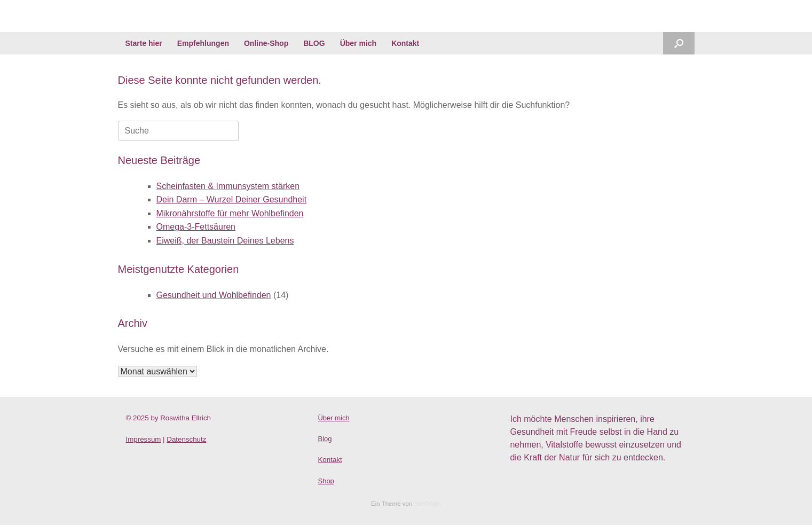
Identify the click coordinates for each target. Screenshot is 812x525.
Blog (325, 439)
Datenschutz (186, 439)
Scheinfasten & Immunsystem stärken (228, 186)
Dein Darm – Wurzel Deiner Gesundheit (232, 199)
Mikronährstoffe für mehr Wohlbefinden (230, 213)
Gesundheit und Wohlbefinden (214, 295)
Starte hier (144, 43)
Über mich (358, 43)
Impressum (144, 439)
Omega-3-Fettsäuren (196, 227)
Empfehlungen (203, 43)
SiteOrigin (427, 504)
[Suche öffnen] (679, 43)
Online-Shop (266, 43)
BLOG (314, 43)
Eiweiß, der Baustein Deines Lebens (225, 241)
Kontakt (405, 43)
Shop (326, 481)
